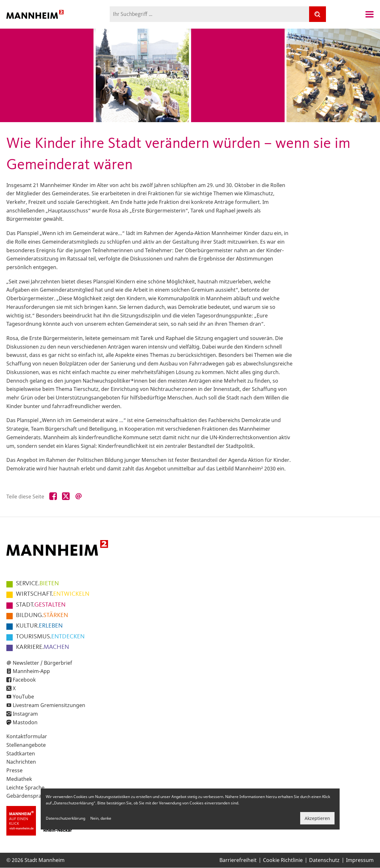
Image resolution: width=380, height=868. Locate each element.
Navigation (370, 14)
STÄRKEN (42, 615)
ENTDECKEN (50, 637)
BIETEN (37, 584)
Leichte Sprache (25, 788)
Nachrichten (21, 762)
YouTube (23, 697)
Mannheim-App (31, 671)
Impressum (360, 860)
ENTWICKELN (53, 594)
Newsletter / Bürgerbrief (42, 663)
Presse (14, 770)
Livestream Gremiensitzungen (49, 705)
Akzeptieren (317, 818)
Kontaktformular (27, 736)
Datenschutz (324, 860)
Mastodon (25, 722)
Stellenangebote (26, 745)
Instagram (25, 714)
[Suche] (317, 14)
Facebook (24, 680)
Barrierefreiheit (238, 860)
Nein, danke (101, 818)
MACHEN (42, 647)
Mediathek (19, 779)
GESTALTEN (41, 605)
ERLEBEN (39, 626)
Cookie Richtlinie (283, 860)
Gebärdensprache (28, 796)
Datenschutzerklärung (66, 818)
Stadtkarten (21, 753)
